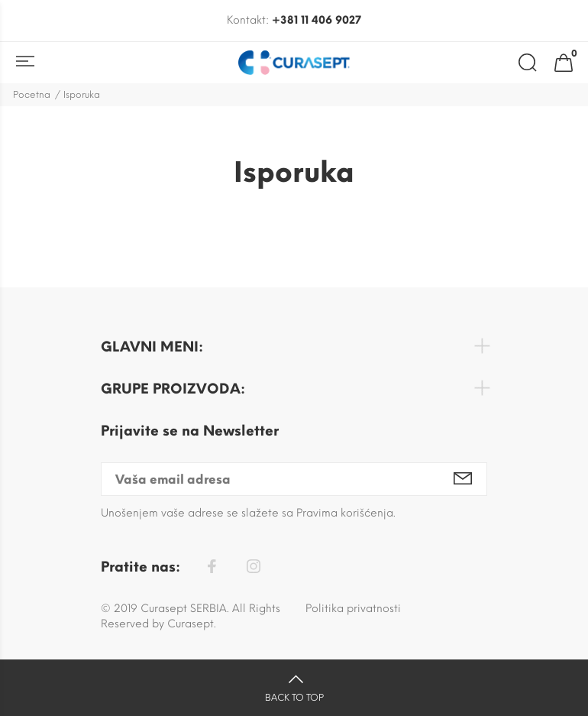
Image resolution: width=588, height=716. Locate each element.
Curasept (191, 624)
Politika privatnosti (353, 609)
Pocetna (32, 95)
